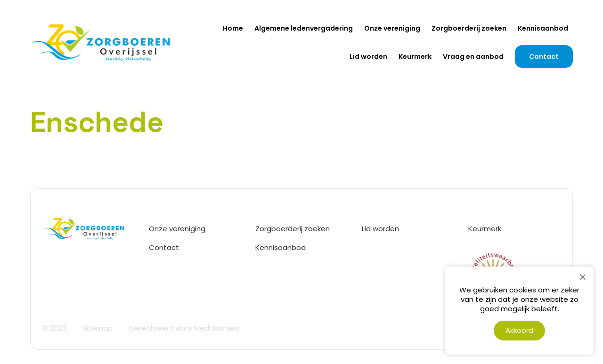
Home (233, 28)
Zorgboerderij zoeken (469, 28)
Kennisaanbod (543, 28)
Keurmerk (415, 57)
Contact (544, 57)
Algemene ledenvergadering (304, 28)
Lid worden (368, 57)
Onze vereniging (392, 28)
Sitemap (98, 328)
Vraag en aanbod (473, 57)
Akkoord (519, 330)
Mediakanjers (217, 328)
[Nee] (582, 277)
